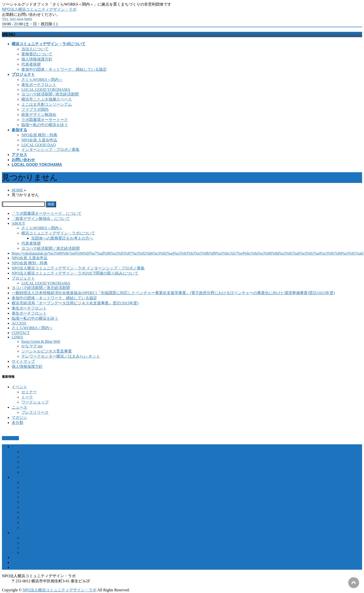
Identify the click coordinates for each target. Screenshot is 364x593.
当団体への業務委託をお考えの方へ (62, 238)
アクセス (19, 557)
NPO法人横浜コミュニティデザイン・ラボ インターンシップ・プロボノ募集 (78, 268)
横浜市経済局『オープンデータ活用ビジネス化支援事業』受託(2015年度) (75, 303)
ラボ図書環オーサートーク (45, 120)
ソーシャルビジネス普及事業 (47, 351)
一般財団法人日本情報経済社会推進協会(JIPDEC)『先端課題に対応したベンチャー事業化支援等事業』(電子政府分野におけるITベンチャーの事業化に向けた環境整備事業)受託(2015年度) (173, 293)
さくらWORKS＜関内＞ (42, 80)
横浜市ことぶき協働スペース (47, 99)
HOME (17, 190)
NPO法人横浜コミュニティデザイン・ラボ (39, 9)
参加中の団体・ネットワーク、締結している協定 (64, 69)
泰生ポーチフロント (39, 85)
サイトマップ (23, 361)
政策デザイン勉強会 (39, 115)
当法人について (35, 49)
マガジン (19, 417)
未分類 (17, 423)
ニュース (19, 407)
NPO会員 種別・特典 (39, 135)
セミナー (29, 392)
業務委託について (37, 54)
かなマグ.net (32, 346)
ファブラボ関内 (35, 109)
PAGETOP (10, 438)
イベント (19, 387)
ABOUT (18, 223)
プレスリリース (35, 412)
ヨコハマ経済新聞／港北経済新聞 (50, 248)
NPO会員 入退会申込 (39, 140)
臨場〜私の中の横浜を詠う (45, 125)
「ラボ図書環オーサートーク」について (47, 213)
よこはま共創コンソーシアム (47, 104)
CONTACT (21, 333)
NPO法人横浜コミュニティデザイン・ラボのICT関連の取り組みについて (75, 273)
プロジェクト (23, 278)
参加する (19, 533)
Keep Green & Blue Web (41, 341)
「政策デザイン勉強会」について (41, 219)
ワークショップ (35, 402)
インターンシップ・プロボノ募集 (50, 150)
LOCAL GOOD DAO (39, 145)
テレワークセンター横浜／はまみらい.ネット (61, 356)
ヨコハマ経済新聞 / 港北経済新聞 (50, 94)
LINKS (17, 337)
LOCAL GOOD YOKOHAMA (46, 90)
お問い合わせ (23, 563)
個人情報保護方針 (37, 59)
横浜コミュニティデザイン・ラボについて (58, 233)
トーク (27, 397)
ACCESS (19, 323)
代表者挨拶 (31, 64)
